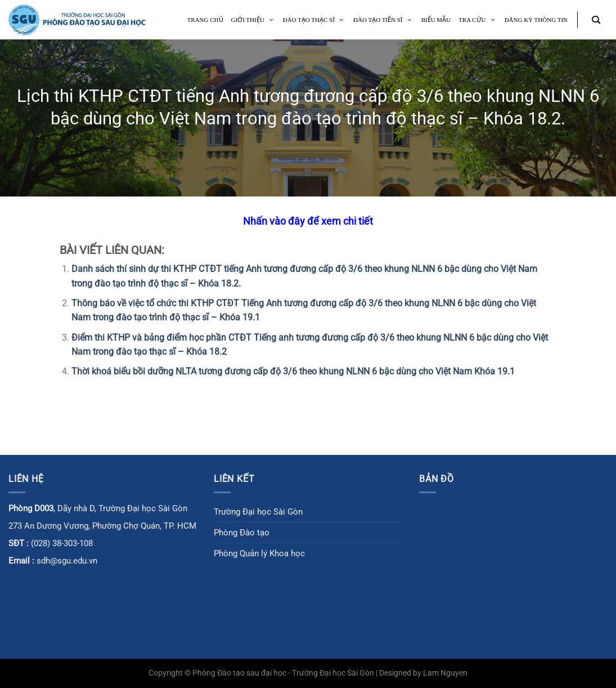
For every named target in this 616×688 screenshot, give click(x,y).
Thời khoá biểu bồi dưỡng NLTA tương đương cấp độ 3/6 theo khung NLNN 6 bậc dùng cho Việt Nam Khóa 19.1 (293, 371)
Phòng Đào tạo (242, 533)
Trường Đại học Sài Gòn (258, 512)
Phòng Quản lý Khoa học (259, 553)
